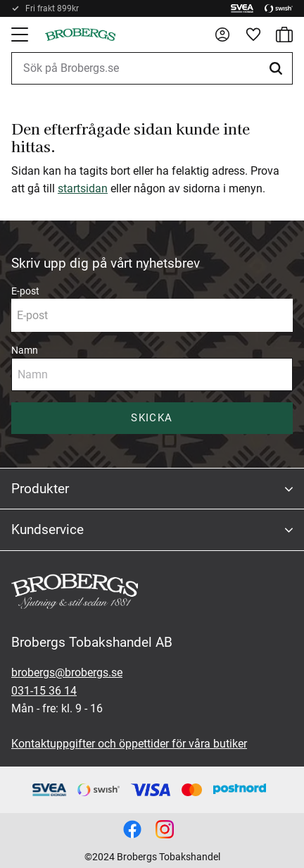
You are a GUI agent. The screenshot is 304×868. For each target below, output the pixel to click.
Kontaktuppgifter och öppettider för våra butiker (129, 744)
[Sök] (278, 68)
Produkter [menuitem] (40, 489)
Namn (25, 350)
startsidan (83, 188)
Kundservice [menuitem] (47, 529)
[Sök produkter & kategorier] (152, 68)
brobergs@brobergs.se (67, 672)
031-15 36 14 (44, 691)
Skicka (152, 418)
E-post (25, 291)
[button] (21, 35)
